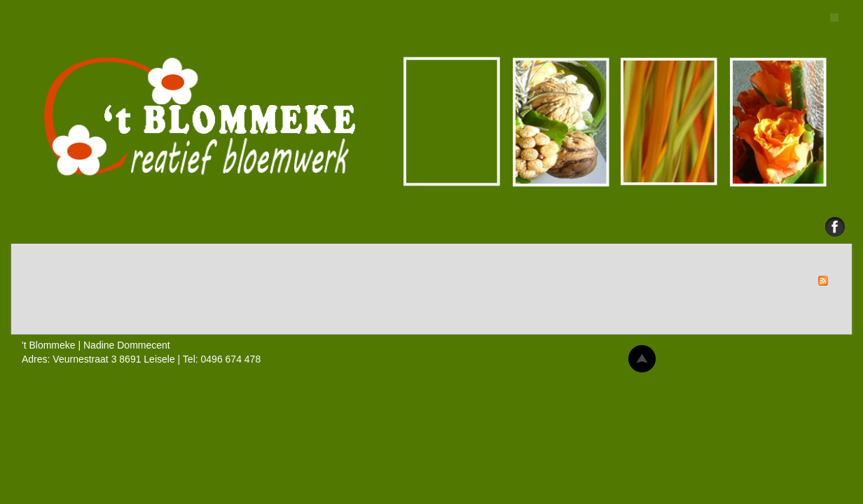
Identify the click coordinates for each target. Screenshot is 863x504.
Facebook (835, 227)
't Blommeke (431, 122)
